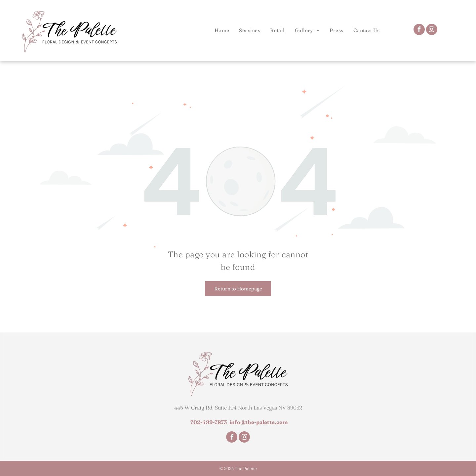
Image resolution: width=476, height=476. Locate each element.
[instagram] (432, 30)
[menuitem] (222, 30)
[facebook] (419, 30)
